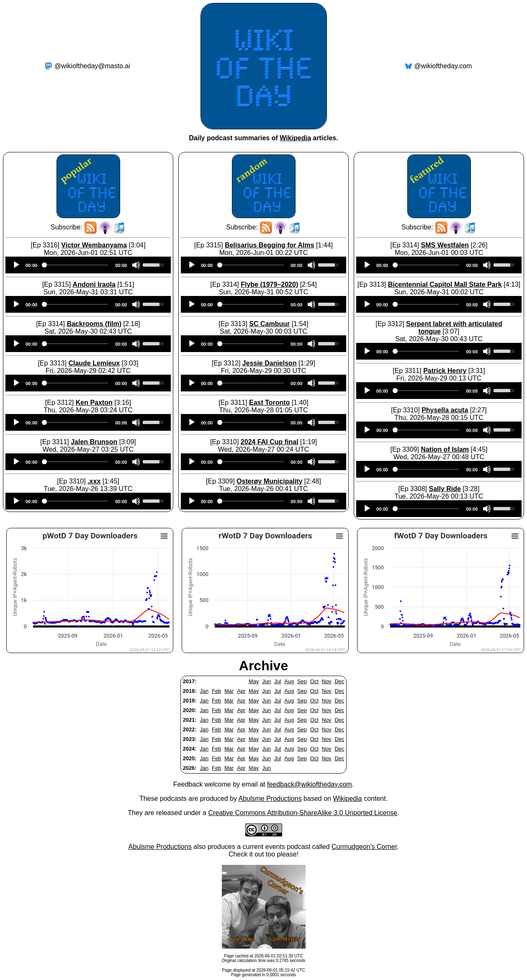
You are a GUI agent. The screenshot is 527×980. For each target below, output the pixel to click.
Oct (314, 681)
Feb (216, 691)
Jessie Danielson (270, 363)
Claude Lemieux (94, 363)
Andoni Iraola (94, 284)
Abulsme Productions (270, 799)
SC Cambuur (269, 324)
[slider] (76, 265)
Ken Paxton (94, 403)
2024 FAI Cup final (270, 442)
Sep (302, 681)
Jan (204, 691)
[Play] (16, 265)
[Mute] (136, 265)
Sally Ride (445, 489)
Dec (340, 681)
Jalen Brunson (94, 442)
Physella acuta (445, 410)
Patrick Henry (445, 371)
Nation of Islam (445, 449)
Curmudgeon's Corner (364, 847)
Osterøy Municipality (269, 481)
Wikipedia (295, 138)
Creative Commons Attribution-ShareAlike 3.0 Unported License (303, 813)
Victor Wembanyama (94, 245)
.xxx (94, 481)
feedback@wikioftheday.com (310, 784)
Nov (327, 681)
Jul (278, 681)
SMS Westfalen (445, 245)
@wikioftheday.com (443, 66)
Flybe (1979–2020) (269, 284)
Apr (241, 691)
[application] (88, 265)
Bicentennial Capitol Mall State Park (445, 284)
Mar (229, 691)
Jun (266, 681)
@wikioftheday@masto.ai (92, 66)
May (254, 681)
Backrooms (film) (94, 324)
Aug (289, 681)
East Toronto (269, 403)
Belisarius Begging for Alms (270, 245)
